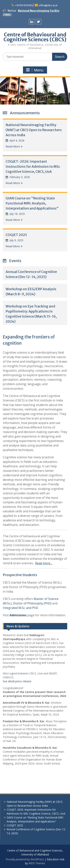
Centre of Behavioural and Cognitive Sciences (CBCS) (35, 37)
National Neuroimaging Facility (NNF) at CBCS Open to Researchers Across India (34, 130)
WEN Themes (37, 863)
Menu (35, 70)
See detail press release (17, 681)
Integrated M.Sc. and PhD (20, 608)
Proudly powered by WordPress (25, 859)
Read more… (44, 563)
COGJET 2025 (16, 235)
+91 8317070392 (24, 5)
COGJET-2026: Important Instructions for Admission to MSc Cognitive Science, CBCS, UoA (33, 166)
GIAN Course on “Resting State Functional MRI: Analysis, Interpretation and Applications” (32, 203)
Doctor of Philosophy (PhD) (32, 603)
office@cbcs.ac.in (48, 5)
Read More (13, 146)
